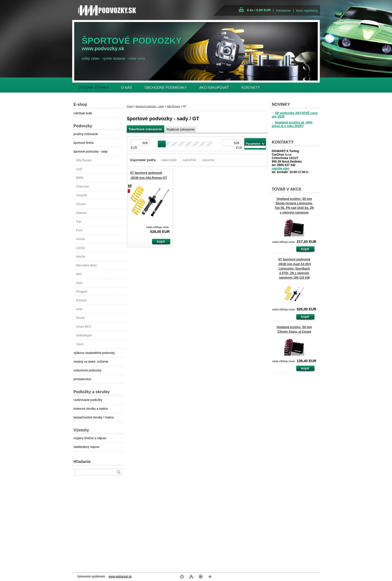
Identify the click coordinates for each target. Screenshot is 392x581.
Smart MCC (84, 327)
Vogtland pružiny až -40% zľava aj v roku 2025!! (292, 124)
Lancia (80, 248)
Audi (79, 169)
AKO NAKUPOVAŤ (214, 88)
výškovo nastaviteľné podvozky (94, 353)
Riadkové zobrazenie (180, 130)
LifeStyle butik (83, 113)
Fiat (78, 222)
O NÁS (127, 88)
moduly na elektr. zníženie (91, 362)
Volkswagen (84, 335)
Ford (79, 230)
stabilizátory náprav (86, 447)
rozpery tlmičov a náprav (90, 438)
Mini (79, 274)
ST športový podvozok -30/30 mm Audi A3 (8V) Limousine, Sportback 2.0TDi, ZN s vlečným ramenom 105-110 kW (294, 268)
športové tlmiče (84, 143)
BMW (80, 178)
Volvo (80, 344)
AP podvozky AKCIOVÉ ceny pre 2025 (295, 115)
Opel (79, 283)
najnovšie (208, 160)
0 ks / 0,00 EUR (259, 10)
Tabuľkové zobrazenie (145, 129)
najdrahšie (189, 160)
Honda (80, 239)
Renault (81, 300)
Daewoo (81, 213)
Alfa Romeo (84, 160)
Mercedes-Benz (86, 265)
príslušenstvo (82, 379)
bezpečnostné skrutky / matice (94, 417)
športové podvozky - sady (90, 152)
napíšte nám (280, 169)
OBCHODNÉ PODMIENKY (166, 88)
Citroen (81, 204)
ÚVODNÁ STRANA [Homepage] (94, 88)
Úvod (130, 106)
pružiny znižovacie (86, 134)
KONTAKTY (251, 88)
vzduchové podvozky (87, 370)
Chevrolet (82, 187)
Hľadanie (82, 462)
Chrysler (82, 195)
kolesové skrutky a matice (91, 409)
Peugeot (82, 292)
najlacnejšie (169, 160)
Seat (79, 309)
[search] (118, 472)
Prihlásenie (283, 11)
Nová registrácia (307, 11)
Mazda (80, 257)
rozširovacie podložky (88, 400)
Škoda (80, 318)
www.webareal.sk (120, 576)
